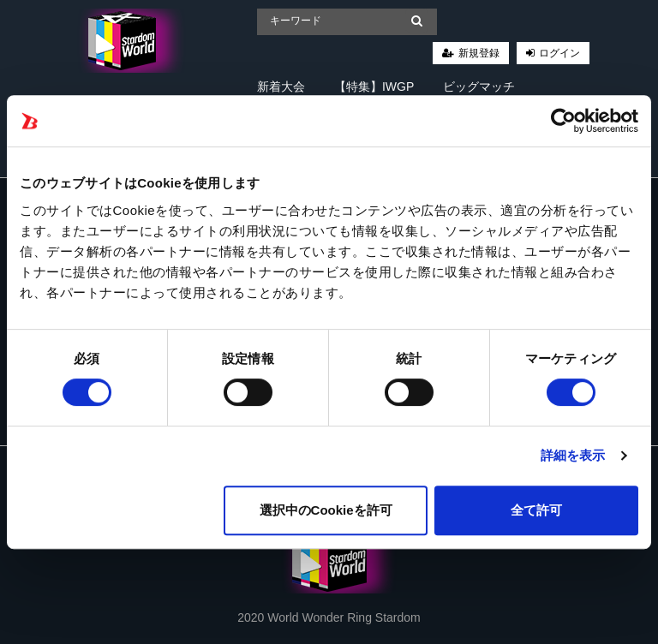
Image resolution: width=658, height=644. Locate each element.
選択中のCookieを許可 (326, 510)
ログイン (559, 53)
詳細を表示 (573, 455)
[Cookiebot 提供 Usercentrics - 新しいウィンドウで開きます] (563, 121)
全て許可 (536, 510)
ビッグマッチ (479, 86)
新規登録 (479, 53)
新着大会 (281, 86)
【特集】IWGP (374, 86)
